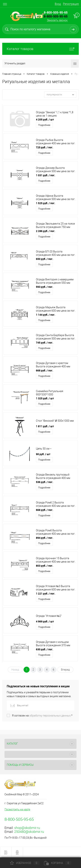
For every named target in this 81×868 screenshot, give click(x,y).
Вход (58, 4)
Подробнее (44, 125)
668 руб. (45, 370)
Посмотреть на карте (17, 809)
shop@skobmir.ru (27, 828)
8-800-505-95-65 (56, 16)
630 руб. (45, 649)
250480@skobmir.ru (29, 832)
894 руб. (45, 538)
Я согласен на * (42, 716)
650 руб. (45, 259)
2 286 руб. (46, 231)
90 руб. (43, 454)
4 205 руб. (45, 119)
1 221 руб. (46, 594)
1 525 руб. (46, 203)
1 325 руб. (45, 398)
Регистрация (71, 4)
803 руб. (45, 566)
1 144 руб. (46, 315)
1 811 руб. (45, 426)
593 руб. (45, 287)
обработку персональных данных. (50, 716)
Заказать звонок (57, 20)
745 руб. (45, 343)
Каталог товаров (40, 49)
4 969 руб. (45, 621)
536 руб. (45, 482)
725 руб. (45, 147)
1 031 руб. (46, 175)
